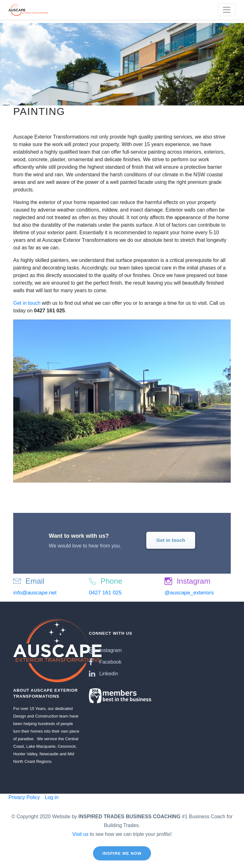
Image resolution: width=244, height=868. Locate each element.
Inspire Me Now (122, 853)
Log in (51, 797)
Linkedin (104, 674)
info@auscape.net (35, 593)
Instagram (105, 650)
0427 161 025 (105, 593)
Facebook (105, 662)
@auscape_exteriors (189, 593)
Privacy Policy (24, 797)
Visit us (80, 834)
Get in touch (27, 303)
